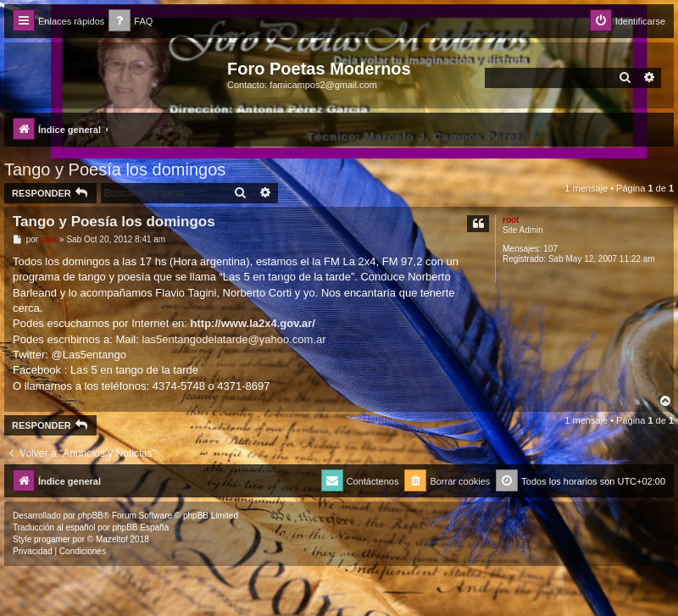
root (511, 220)
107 (550, 249)
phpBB (91, 516)
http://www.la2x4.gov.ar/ (253, 323)
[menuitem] (131, 22)
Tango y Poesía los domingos (115, 169)
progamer (52, 539)
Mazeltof (112, 539)
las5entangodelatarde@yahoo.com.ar (233, 339)
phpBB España (140, 527)
